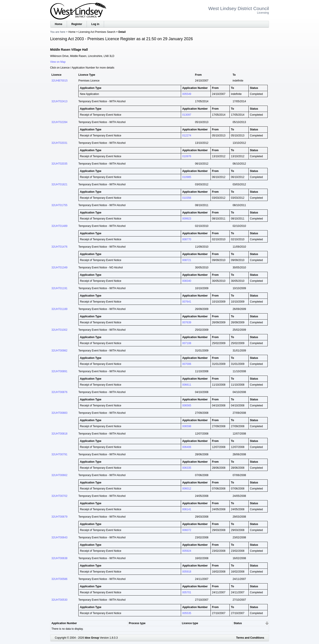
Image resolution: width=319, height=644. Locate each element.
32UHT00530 (59, 600)
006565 (187, 406)
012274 (187, 136)
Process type (137, 623)
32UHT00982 (59, 351)
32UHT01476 (59, 247)
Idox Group (92, 638)
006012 (187, 489)
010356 (187, 198)
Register (77, 24)
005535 (187, 613)
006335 (187, 468)
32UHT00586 (59, 579)
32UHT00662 (59, 475)
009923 (187, 219)
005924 (187, 551)
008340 (187, 281)
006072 (187, 530)
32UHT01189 (59, 309)
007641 (187, 302)
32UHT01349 (59, 268)
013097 (187, 115)
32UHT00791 (59, 454)
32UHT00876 (59, 392)
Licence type (190, 623)
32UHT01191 (59, 288)
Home (59, 24)
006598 (187, 426)
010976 (187, 156)
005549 (187, 94)
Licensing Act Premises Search (97, 32)
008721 (187, 260)
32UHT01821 (59, 184)
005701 (187, 592)
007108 (187, 343)
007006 (187, 364)
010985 (187, 177)
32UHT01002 (59, 330)
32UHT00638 (59, 558)
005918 (187, 572)
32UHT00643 (59, 537)
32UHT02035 (59, 164)
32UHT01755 (59, 205)
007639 (187, 322)
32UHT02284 (59, 122)
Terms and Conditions (250, 638)
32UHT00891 (59, 371)
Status (238, 623)
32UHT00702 (59, 496)
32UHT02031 (59, 143)
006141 (187, 509)
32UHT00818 (59, 434)
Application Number (64, 623)
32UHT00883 (59, 413)
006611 (187, 385)
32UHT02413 (59, 101)
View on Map (58, 62)
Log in (95, 24)
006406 (187, 447)
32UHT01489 (59, 226)
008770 (187, 239)
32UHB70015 (60, 81)
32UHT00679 (59, 517)
